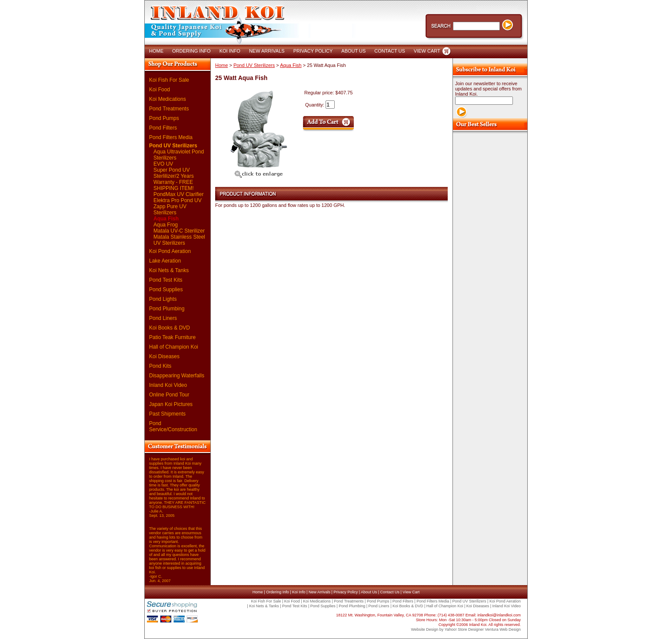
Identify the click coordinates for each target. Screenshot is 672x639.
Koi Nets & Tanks (169, 270)
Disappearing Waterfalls (177, 376)
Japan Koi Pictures (171, 404)
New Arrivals (319, 592)
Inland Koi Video (168, 385)
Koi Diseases (164, 356)
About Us (369, 592)
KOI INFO (230, 51)
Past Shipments (167, 414)
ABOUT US (353, 51)
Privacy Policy (346, 592)
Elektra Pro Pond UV (178, 200)
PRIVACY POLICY (313, 51)
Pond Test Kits (166, 280)
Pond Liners (163, 318)
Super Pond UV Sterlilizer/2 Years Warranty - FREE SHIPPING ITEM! (174, 179)
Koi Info (299, 592)
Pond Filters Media (171, 137)
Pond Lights (163, 299)
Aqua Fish (166, 219)
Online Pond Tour (169, 395)
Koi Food (160, 90)
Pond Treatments (169, 109)
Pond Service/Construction (173, 426)
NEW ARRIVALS (267, 51)
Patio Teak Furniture (172, 337)
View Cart (411, 592)
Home (221, 65)
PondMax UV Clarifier (178, 194)
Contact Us (390, 592)
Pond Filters (163, 128)
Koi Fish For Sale (169, 80)
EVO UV (163, 164)
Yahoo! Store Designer (464, 629)
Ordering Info (278, 592)
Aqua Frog (166, 225)
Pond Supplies (166, 290)
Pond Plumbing (167, 309)
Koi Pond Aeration (170, 251)
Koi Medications (168, 99)
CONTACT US (390, 51)
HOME (156, 51)
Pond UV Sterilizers (173, 146)
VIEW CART (427, 51)
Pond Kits (160, 366)
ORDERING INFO (191, 51)
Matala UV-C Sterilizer (179, 231)
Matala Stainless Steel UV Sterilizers (179, 240)
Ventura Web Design (503, 629)
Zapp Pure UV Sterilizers (170, 210)
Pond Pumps (164, 118)
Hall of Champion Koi (174, 347)
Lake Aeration (165, 261)
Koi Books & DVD (170, 328)
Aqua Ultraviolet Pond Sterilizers (179, 155)
